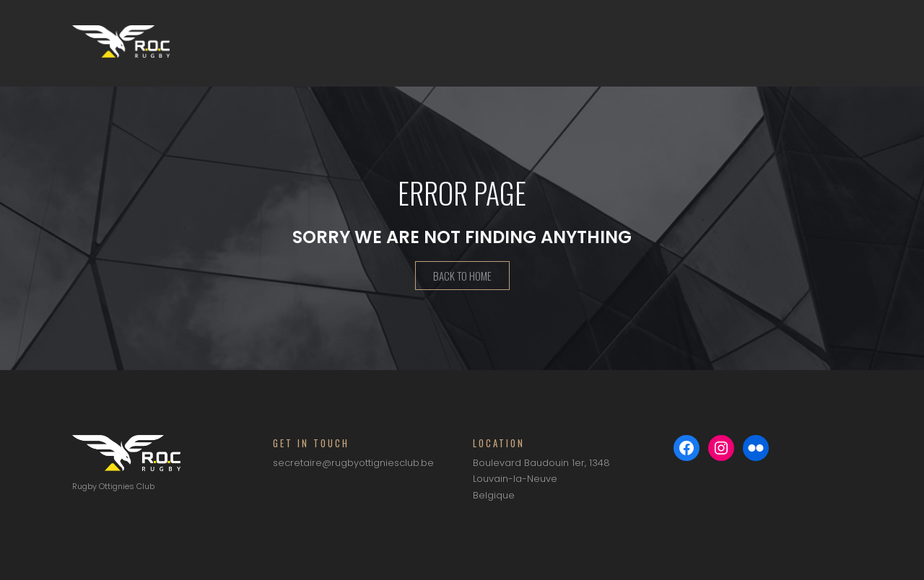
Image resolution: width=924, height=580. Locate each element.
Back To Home (462, 277)
